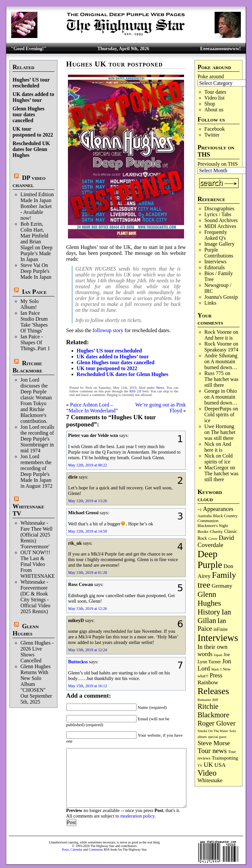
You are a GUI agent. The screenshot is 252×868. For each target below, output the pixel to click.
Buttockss (78, 662)
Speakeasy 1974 (221, 350)
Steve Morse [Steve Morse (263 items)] (214, 743)
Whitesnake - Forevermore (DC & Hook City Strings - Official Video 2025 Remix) (35, 597)
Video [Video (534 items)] (207, 773)
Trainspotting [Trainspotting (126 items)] (225, 758)
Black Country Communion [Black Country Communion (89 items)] (218, 518)
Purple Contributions (219, 253)
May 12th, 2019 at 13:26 (88, 501)
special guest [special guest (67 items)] (217, 737)
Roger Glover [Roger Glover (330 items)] (217, 723)
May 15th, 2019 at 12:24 (88, 650)
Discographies (220, 208)
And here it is (219, 338)
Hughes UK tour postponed (115, 64)
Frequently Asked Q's (216, 235)
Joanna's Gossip (221, 297)
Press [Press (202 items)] (216, 675)
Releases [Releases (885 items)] (213, 691)
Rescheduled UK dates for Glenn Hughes (31, 149)
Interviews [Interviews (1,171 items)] (218, 638)
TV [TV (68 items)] (200, 765)
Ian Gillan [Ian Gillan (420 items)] (214, 616)
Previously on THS (218, 164)
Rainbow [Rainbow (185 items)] (208, 682)
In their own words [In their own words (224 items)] (212, 650)
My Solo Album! (30, 304)
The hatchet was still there (221, 382)
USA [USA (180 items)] (220, 765)
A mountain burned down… (221, 364)
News (160, 388)
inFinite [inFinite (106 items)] (220, 629)
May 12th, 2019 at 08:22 (88, 465)
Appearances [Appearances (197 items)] (218, 509)
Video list (215, 98)
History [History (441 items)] (209, 612)
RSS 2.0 (135, 391)
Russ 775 (214, 373)
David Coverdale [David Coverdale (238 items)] (216, 541)
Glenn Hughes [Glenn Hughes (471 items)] (209, 599)
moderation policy (137, 816)
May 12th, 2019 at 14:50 (88, 531)
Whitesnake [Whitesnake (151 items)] (210, 780)
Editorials (215, 267)
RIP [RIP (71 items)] (215, 700)
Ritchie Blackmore (27, 367)
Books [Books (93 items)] (203, 531)
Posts (65, 849)
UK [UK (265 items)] (208, 764)
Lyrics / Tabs (218, 214)
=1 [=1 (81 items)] (200, 510)
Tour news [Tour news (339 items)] (212, 751)
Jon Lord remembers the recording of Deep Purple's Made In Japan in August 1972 (36, 471)
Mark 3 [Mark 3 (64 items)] (216, 669)
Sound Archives (221, 220)
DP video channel (29, 181)
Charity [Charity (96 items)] (216, 531)
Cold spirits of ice (219, 459)
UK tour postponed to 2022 (33, 132)
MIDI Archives (220, 226)
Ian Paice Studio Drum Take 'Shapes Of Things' (34, 322)
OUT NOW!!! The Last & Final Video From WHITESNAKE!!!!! (42, 564)
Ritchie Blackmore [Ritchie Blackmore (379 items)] (213, 711)
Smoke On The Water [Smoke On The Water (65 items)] (213, 731)
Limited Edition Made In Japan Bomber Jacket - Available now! (37, 206)
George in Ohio (221, 391)
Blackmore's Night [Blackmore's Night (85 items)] (213, 526)
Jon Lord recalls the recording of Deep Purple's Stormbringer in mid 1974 (37, 439)
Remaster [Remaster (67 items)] (204, 700)
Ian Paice (34, 292)
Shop (210, 104)
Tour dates (215, 92)
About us (214, 110)
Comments (96, 849)
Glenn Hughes (26, 630)
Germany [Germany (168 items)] (222, 586)
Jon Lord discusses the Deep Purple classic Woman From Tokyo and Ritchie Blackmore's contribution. (36, 400)
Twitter (212, 135)
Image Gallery (220, 244)
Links (210, 303)
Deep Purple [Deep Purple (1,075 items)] (210, 559)
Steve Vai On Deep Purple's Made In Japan (36, 271)
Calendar (76, 849)
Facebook (215, 129)
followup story (108, 330)
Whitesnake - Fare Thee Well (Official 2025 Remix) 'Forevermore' (36, 535)
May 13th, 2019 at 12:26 (88, 609)
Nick (210, 444)
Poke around (211, 76)
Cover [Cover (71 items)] (213, 538)
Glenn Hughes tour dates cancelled (28, 114)
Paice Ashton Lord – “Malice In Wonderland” (92, 408)
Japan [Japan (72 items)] (218, 655)
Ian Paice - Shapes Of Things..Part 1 (35, 342)
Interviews (216, 262)
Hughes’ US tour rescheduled (31, 83)
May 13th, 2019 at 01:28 (88, 573)
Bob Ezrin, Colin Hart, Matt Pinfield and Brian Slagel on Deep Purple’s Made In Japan (36, 242)
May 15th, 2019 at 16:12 (88, 686)
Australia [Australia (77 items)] (205, 516)
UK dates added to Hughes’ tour (33, 97)
